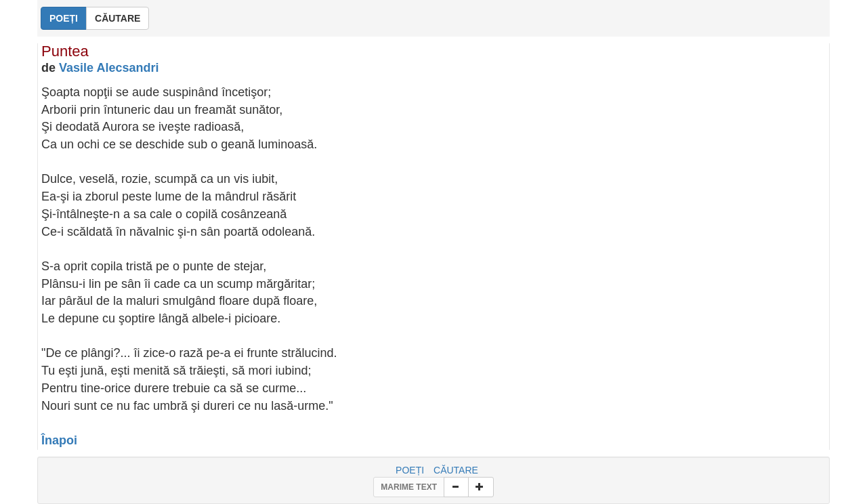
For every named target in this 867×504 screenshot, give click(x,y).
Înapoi (59, 440)
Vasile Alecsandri (109, 68)
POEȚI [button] (64, 18)
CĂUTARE (456, 470)
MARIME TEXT (409, 487)
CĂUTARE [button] (118, 18)
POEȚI (410, 470)
